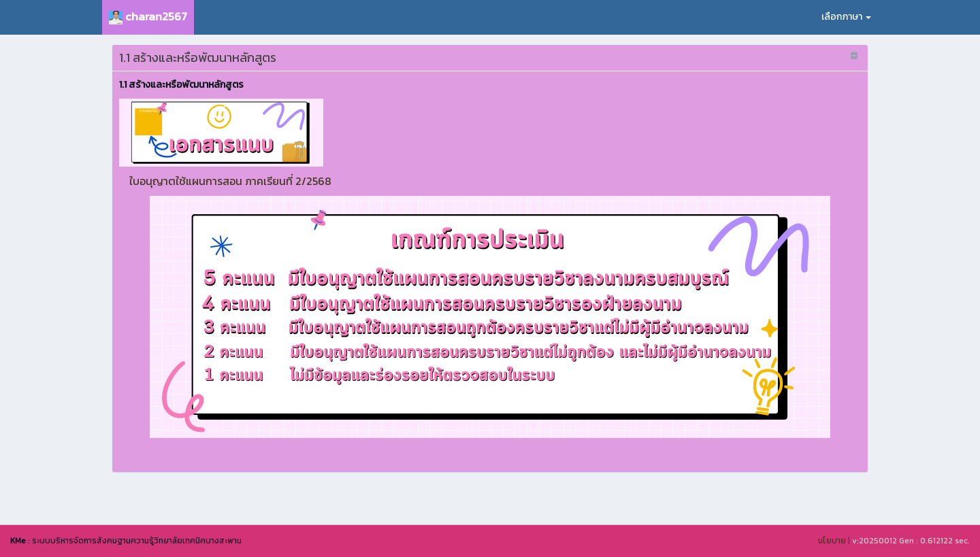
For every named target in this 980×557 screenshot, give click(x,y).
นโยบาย (832, 541)
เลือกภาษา (846, 17)
